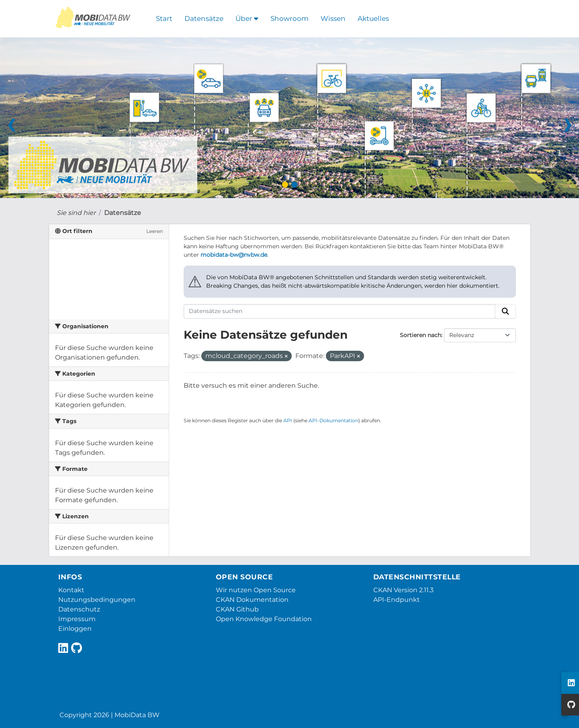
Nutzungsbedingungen (97, 600)
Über (247, 18)
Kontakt (71, 590)
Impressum (77, 619)
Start (164, 18)
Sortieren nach (420, 335)
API (288, 420)
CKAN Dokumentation (252, 600)
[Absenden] (505, 311)
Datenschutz (79, 609)
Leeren (154, 231)
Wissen (333, 18)
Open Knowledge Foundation (264, 619)
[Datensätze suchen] (340, 311)
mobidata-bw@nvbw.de (234, 255)
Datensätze (204, 18)
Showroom (289, 18)
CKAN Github (237, 609)
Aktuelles (373, 18)
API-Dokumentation (333, 420)
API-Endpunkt (397, 600)
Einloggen (75, 629)
